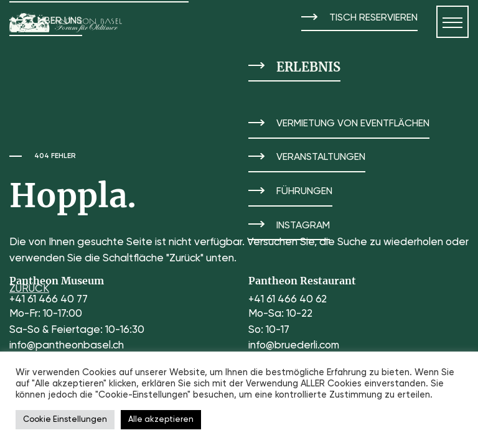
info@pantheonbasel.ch (67, 346)
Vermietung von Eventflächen (353, 124)
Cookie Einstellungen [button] (65, 420)
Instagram (303, 226)
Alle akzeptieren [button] (161, 420)
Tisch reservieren (373, 18)
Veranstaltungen (321, 157)
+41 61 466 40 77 (49, 300)
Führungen (304, 192)
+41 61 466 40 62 (288, 300)
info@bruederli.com (294, 346)
